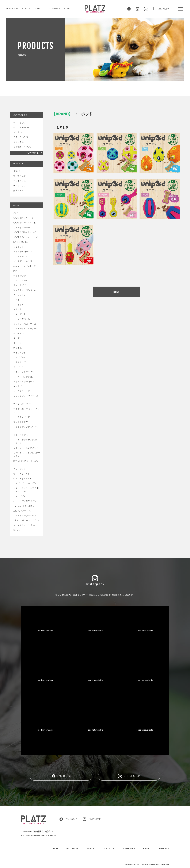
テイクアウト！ (21, 353)
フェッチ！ (19, 247)
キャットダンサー (22, 422)
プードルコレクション (24, 377)
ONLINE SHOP (129, 776)
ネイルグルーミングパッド (26, 448)
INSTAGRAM (92, 819)
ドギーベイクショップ (24, 381)
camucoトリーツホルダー (26, 266)
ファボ (16, 300)
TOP (55, 849)
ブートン (18, 343)
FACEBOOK (61, 776)
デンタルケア (20, 186)
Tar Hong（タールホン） (25, 506)
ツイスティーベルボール (25, 290)
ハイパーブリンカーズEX (25, 483)
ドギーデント (20, 314)
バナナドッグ (20, 362)
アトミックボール (22, 319)
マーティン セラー (22, 227)
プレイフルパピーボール (25, 324)
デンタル (18, 132)
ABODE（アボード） (23, 511)
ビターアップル (21, 435)
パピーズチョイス (22, 256)
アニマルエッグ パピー (24, 404)
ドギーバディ (20, 496)
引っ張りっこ (20, 181)
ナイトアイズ (20, 469)
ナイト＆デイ (20, 285)
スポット (18, 309)
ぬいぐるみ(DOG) (21, 127)
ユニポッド (19, 304)
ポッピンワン (20, 276)
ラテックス (19, 142)
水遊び (16, 171)
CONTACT (164, 9)
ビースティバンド (22, 417)
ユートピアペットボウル (25, 516)
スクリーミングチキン (24, 372)
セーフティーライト (23, 479)
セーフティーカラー (23, 474)
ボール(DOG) (19, 123)
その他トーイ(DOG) (22, 147)
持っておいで (20, 176)
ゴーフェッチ (20, 295)
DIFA (15, 271)
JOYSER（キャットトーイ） (26, 237)
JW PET (17, 213)
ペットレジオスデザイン (25, 501)
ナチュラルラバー (22, 137)
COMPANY (55, 9)
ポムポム (18, 348)
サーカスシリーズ (22, 391)
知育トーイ (19, 190)
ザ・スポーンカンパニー (25, 261)
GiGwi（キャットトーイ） (25, 223)
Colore (17, 530)
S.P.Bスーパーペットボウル (26, 520)
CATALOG (40, 9)
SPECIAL (91, 849)
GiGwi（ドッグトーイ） (24, 218)
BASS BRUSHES (20, 242)
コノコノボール (21, 280)
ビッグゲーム (20, 357)
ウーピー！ (19, 367)
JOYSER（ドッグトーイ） (25, 232)
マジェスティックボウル (25, 525)
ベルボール (19, 333)
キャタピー (19, 386)
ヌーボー (18, 338)
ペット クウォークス (23, 251)
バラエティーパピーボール (26, 328)
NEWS (67, 9)
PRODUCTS (12, 9)
